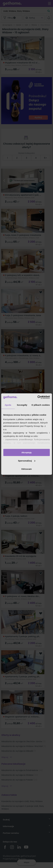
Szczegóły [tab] (22, 405)
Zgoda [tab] (8, 405)
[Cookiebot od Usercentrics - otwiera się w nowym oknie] (38, 397)
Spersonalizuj (27, 461)
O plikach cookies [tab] (41, 405)
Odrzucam (26, 469)
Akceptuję (27, 452)
